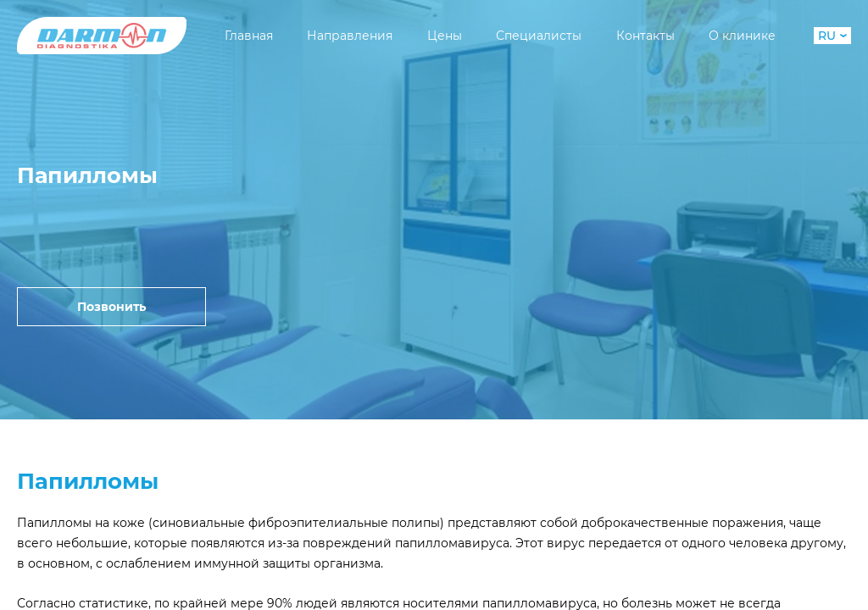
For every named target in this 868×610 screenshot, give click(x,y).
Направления (350, 36)
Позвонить (111, 307)
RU (832, 36)
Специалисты (539, 36)
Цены (445, 36)
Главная (249, 36)
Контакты (645, 36)
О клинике (742, 36)
